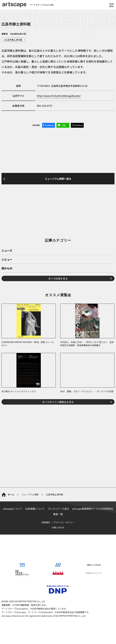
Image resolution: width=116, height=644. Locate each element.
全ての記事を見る (58, 278)
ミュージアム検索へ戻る (58, 179)
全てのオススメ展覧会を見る (58, 402)
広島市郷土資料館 (14, 40)
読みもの (7, 268)
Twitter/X (78, 125)
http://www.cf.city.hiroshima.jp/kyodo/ (59, 96)
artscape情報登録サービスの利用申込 (93, 509)
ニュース (7, 251)
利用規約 (46, 522)
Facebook (50, 125)
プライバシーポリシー (64, 522)
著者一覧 (58, 514)
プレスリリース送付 (58, 509)
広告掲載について (35, 509)
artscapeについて (13, 509)
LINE (64, 125)
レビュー (7, 260)
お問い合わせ (58, 527)
